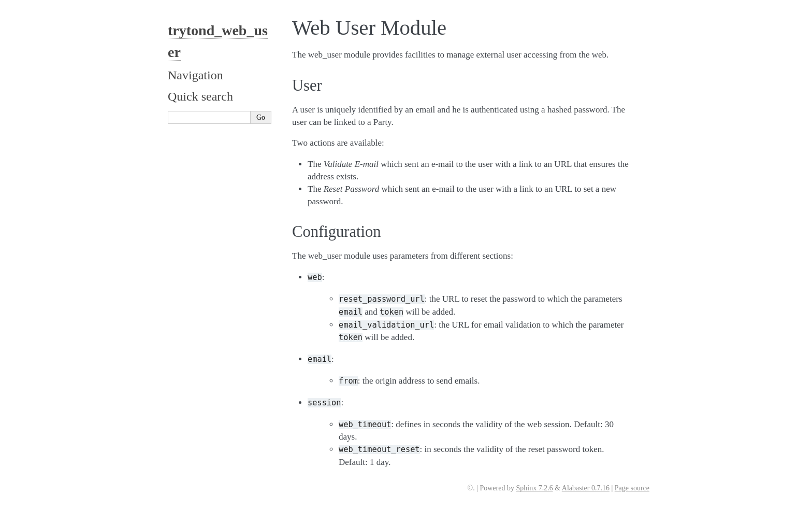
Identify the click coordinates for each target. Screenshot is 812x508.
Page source (632, 488)
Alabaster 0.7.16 (586, 488)
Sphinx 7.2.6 (534, 488)
